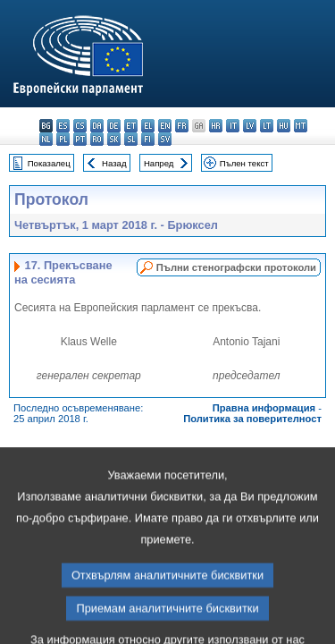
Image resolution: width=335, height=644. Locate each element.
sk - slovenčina (114, 139)
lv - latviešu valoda (250, 126)
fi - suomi (148, 139)
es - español (63, 126)
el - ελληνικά (148, 126)
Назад (114, 163)
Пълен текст (244, 163)
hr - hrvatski (216, 126)
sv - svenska (165, 139)
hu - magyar (284, 126)
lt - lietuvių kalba (267, 126)
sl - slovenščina (131, 139)
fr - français (182, 126)
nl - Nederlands (46, 139)
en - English (165, 126)
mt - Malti (301, 126)
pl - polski (63, 139)
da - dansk (97, 126)
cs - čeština (80, 126)
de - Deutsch (114, 126)
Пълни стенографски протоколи (236, 267)
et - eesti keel (131, 126)
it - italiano (233, 126)
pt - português (80, 139)
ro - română (97, 139)
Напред (159, 163)
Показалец (49, 163)
